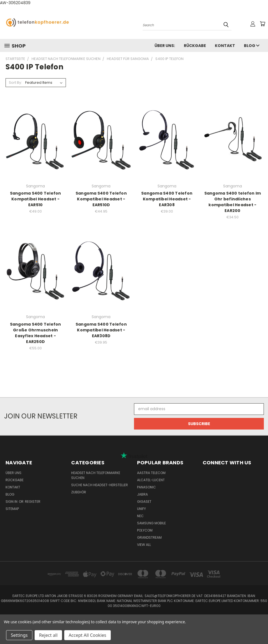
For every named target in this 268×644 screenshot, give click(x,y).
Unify (141, 509)
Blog (252, 46)
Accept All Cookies (87, 635)
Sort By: (15, 83)
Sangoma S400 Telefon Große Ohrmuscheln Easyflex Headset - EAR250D (36, 333)
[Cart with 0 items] (262, 24)
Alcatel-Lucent (151, 480)
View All (144, 545)
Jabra (142, 494)
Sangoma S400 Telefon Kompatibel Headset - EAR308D (101, 330)
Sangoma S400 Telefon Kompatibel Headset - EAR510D (101, 199)
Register (33, 502)
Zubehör (79, 492)
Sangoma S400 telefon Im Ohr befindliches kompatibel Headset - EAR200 (233, 202)
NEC (140, 516)
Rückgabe (195, 46)
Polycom (145, 530)
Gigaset (144, 502)
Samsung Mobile (151, 523)
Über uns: (165, 46)
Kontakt (225, 46)
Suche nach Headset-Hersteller (100, 485)
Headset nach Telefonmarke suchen (96, 475)
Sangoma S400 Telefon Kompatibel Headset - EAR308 (167, 199)
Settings (19, 635)
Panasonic (146, 487)
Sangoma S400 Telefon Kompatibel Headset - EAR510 (36, 199)
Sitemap (12, 509)
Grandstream (149, 537)
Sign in (12, 502)
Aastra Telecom (151, 473)
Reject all (48, 635)
